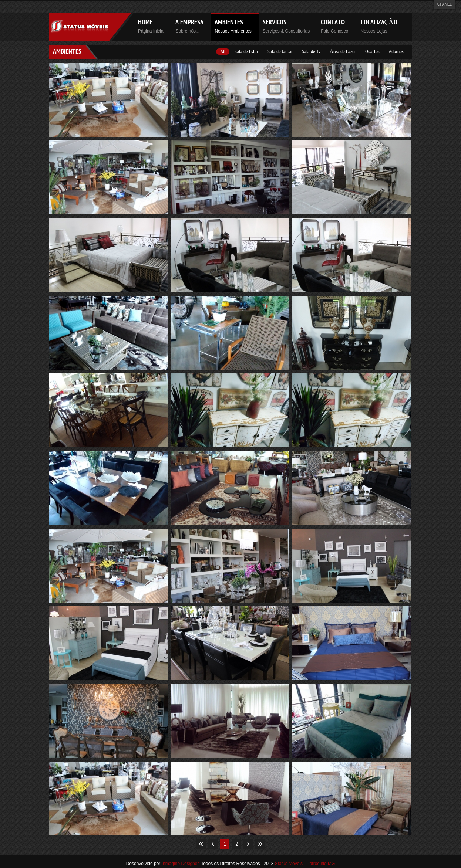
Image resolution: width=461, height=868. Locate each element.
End (260, 844)
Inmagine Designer (180, 864)
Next (248, 844)
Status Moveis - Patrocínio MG (304, 864)
